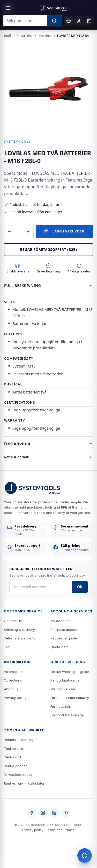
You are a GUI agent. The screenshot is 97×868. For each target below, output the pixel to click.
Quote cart (59, 647)
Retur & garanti (48, 457)
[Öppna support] (85, 856)
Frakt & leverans (48, 443)
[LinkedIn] (54, 813)
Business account (65, 630)
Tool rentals (13, 749)
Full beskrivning (48, 286)
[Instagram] (43, 813)
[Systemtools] (54, 8)
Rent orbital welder (66, 680)
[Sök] (54, 21)
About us (11, 689)
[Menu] (8, 8)
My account (60, 621)
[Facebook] (32, 813)
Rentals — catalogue (21, 740)
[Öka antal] (28, 232)
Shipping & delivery (19, 630)
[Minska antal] (10, 232)
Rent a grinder (15, 766)
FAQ (7, 647)
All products (14, 672)
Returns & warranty (20, 638)
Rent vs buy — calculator (24, 783)
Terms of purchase (60, 830)
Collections (13, 680)
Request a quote (64, 638)
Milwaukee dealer (18, 774)
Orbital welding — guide (70, 672)
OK (80, 587)
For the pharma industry (70, 698)
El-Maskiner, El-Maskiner (34, 36)
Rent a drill (12, 757)
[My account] (79, 21)
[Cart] (89, 21)
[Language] (69, 21)
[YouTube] (66, 813)
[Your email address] (41, 587)
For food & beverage (67, 715)
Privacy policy (15, 698)
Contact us (13, 621)
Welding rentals (63, 689)
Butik (8, 36)
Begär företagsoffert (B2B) (48, 249)
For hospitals (61, 706)
